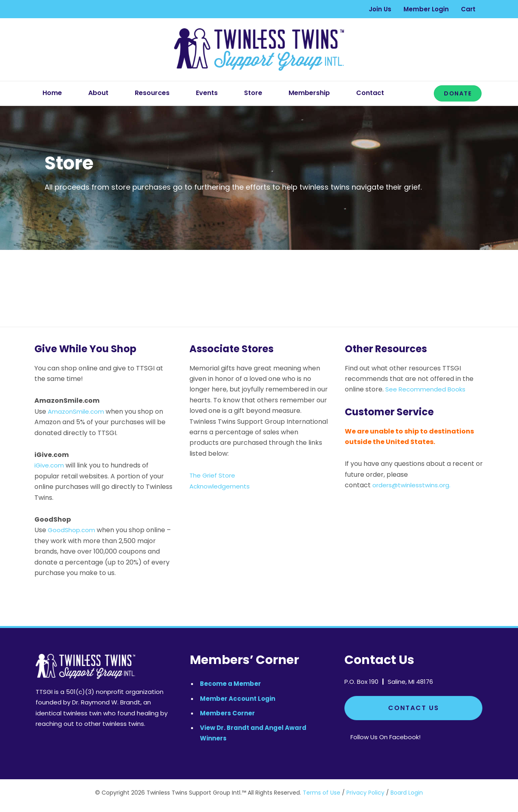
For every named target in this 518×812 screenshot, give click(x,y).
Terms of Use (322, 793)
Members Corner (227, 713)
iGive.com (50, 465)
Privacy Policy (365, 793)
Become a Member (230, 684)
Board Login (407, 793)
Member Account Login (238, 699)
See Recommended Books (427, 389)
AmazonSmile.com (77, 411)
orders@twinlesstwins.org (413, 485)
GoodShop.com (72, 530)
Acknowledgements (221, 486)
